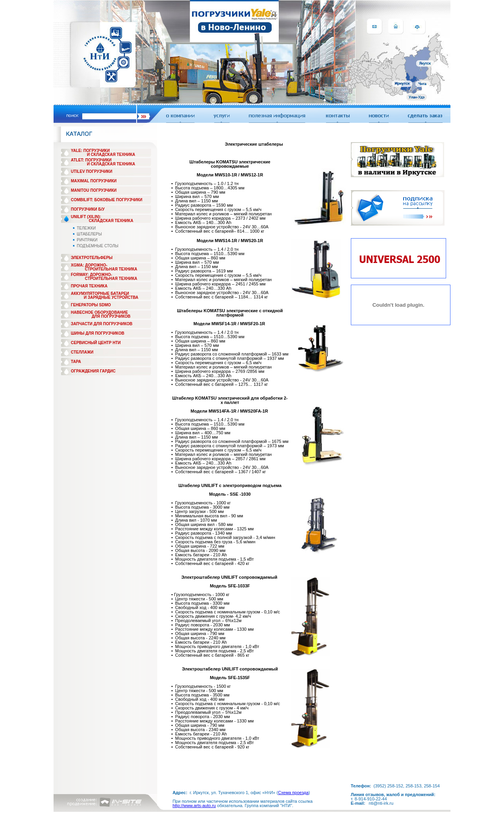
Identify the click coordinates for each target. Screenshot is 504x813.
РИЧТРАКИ (87, 240)
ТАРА (76, 362)
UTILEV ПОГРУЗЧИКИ (92, 171)
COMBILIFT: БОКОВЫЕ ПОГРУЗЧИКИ (107, 200)
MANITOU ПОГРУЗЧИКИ (94, 190)
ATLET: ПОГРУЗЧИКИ (91, 160)
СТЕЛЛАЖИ (82, 352)
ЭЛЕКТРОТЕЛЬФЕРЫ (92, 258)
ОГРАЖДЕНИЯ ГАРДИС (93, 371)
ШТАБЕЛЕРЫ (89, 234)
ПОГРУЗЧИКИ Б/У (88, 209)
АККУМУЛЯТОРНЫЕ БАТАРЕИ (100, 294)
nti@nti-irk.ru (381, 803)
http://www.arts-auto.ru (194, 806)
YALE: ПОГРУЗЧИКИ (90, 151)
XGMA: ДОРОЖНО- (89, 265)
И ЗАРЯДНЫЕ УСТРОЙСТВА (111, 297)
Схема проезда (293, 793)
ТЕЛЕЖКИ (86, 228)
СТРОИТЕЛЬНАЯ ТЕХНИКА (111, 269)
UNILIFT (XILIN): (86, 217)
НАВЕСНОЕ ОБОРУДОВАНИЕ (99, 312)
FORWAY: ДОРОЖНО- (92, 275)
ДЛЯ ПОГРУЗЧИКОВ (111, 316)
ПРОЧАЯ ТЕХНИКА (89, 286)
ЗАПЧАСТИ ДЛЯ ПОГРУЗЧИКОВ (102, 324)
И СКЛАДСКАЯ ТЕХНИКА (111, 155)
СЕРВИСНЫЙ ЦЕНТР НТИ (96, 343)
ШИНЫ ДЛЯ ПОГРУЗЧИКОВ (98, 333)
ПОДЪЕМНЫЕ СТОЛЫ (98, 246)
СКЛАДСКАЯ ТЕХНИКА (111, 221)
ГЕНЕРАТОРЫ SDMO (91, 305)
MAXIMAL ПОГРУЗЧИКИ (94, 181)
